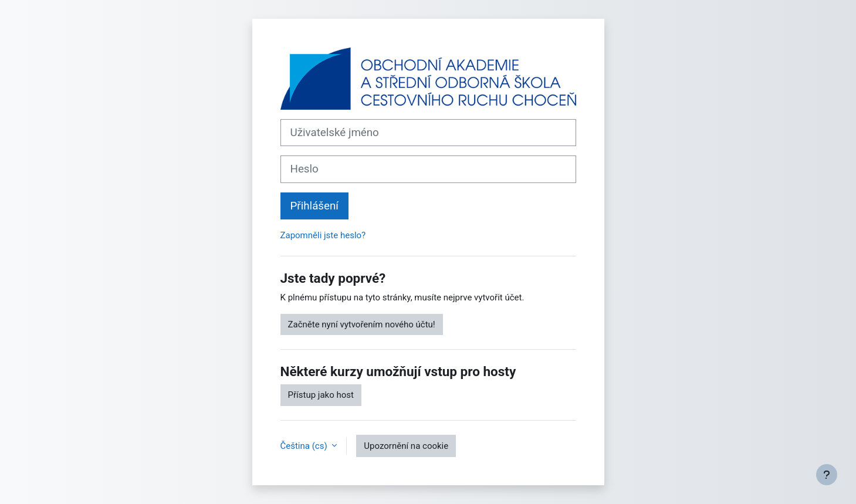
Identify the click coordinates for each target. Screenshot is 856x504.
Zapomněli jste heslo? (323, 235)
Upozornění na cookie (406, 446)
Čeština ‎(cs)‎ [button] (305, 446)
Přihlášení (314, 206)
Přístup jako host (321, 395)
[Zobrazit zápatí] (827, 475)
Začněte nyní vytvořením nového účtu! (362, 324)
